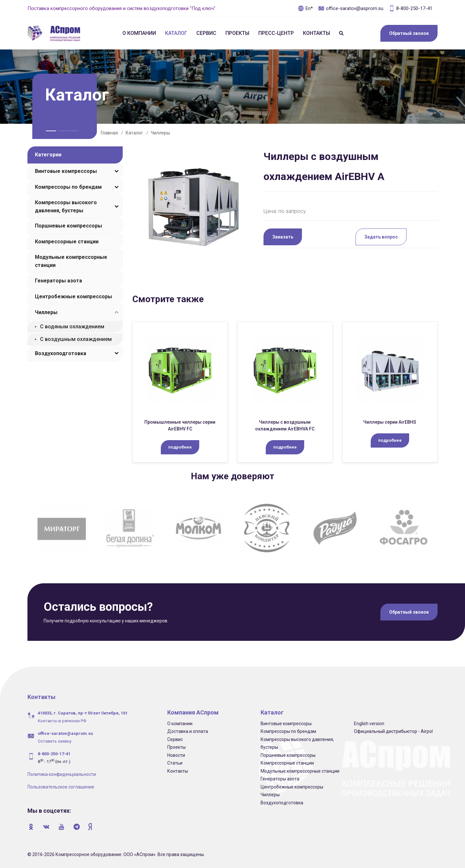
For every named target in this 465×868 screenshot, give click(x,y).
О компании (139, 33)
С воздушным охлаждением (76, 339)
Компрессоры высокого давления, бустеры (66, 206)
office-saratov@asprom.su (351, 8)
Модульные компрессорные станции (71, 261)
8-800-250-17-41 (410, 8)
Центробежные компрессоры (73, 296)
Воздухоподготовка (61, 353)
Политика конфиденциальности (62, 774)
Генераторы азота (58, 281)
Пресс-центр (276, 33)
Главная (109, 133)
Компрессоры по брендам (68, 187)
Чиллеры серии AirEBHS (390, 422)
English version (369, 724)
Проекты (237, 33)
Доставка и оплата (188, 731)
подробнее (180, 447)
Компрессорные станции (67, 242)
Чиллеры (160, 133)
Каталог (176, 33)
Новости (176, 755)
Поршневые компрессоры (68, 226)
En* (305, 8)
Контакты (316, 33)
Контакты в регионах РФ (62, 721)
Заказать (283, 237)
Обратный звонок (409, 33)
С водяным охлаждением (72, 327)
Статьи (175, 763)
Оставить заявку (55, 741)
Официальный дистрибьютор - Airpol (393, 731)
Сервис (206, 33)
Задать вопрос (381, 237)
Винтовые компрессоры (66, 171)
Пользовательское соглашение (61, 787)
